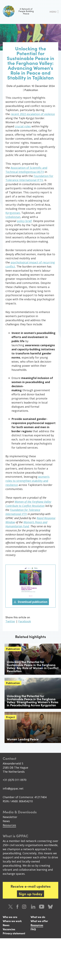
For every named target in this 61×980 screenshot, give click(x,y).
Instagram (25, 907)
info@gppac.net (13, 788)
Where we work (12, 921)
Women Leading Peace (23, 739)
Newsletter (10, 817)
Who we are (10, 917)
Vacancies (9, 929)
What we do (38, 917)
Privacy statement (14, 933)
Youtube (42, 907)
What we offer (39, 921)
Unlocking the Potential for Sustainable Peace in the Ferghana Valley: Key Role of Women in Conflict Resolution (33, 666)
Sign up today (31, 894)
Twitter (10, 621)
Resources (9, 825)
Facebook (25, 621)
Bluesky (50, 907)
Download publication (33, 602)
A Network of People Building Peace (18, 11)
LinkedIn (33, 907)
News (6, 821)
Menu (53, 12)
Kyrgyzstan (13, 213)
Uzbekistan (13, 217)
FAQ (33, 929)
